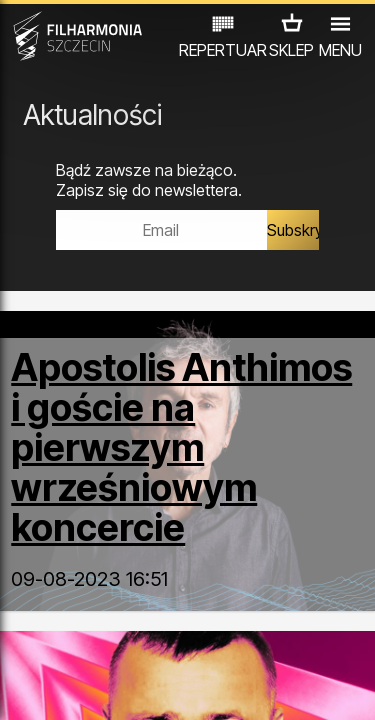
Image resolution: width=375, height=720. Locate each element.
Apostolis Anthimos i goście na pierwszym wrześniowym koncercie (181, 447)
